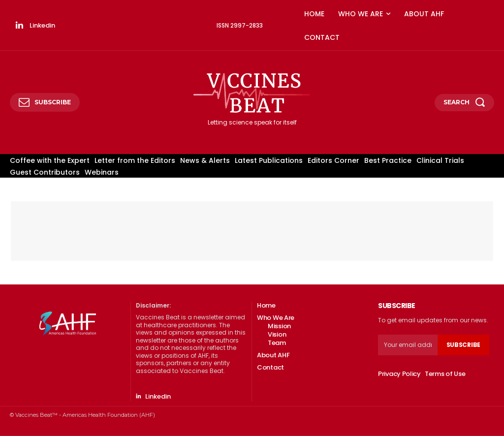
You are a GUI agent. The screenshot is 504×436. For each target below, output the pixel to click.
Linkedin (42, 25)
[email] (408, 345)
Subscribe (463, 345)
